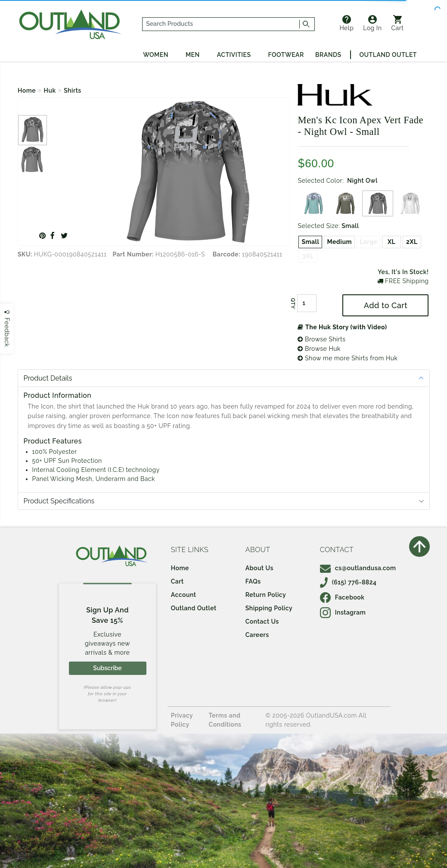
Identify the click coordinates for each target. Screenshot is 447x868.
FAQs (253, 581)
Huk (50, 91)
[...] (221, 24)
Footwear (286, 55)
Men (193, 55)
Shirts (73, 91)
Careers (257, 635)
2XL (412, 242)
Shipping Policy (269, 608)
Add (386, 305)
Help (346, 23)
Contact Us (262, 621)
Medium (339, 242)
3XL (308, 256)
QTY (293, 303)
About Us (259, 568)
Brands (328, 55)
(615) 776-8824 (348, 582)
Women (156, 55)
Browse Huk (319, 349)
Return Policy (266, 595)
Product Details (48, 378)
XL (391, 242)
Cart (397, 23)
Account (184, 595)
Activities (234, 55)
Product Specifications (59, 501)
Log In (372, 23)
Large (368, 242)
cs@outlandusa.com (358, 568)
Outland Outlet (388, 55)
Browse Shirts (321, 339)
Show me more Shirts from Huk (348, 358)
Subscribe (107, 668)
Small (310, 242)
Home (27, 91)
